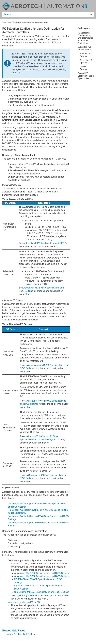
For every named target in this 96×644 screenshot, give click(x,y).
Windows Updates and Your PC (24, 602)
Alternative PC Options (86, 62)
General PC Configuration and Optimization (86, 76)
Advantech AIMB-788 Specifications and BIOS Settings (42, 576)
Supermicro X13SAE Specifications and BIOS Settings (42, 592)
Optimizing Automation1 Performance (35, 596)
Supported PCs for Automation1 (85, 48)
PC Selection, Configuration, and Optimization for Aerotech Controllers (85, 38)
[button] (91, 15)
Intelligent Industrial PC (44, 243)
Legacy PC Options (85, 68)
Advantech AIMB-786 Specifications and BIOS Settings (42, 573)
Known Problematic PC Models (22, 634)
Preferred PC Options (86, 55)
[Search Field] (48, 15)
